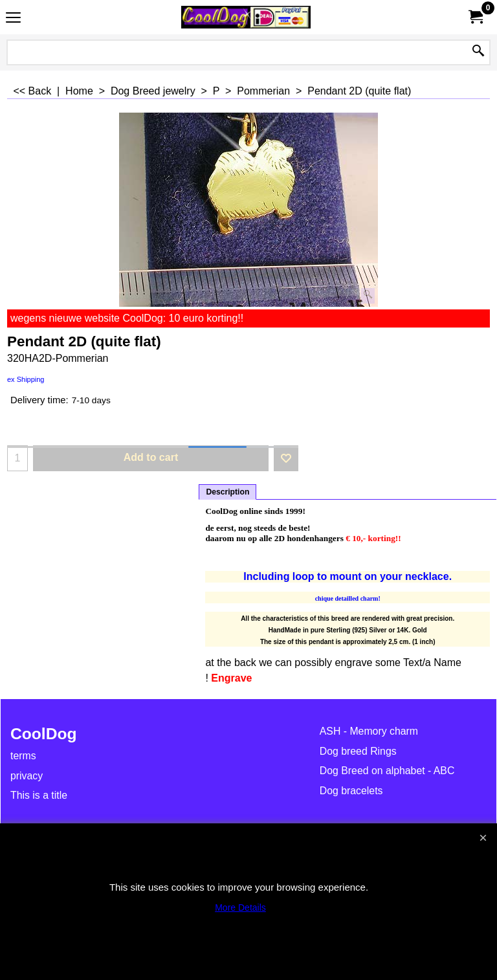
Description (227, 492)
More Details (240, 908)
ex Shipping (26, 379)
